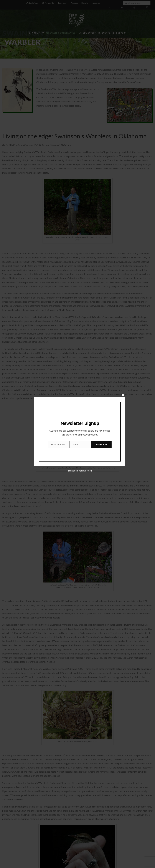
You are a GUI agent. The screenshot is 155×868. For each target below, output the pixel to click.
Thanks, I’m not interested (80, 471)
